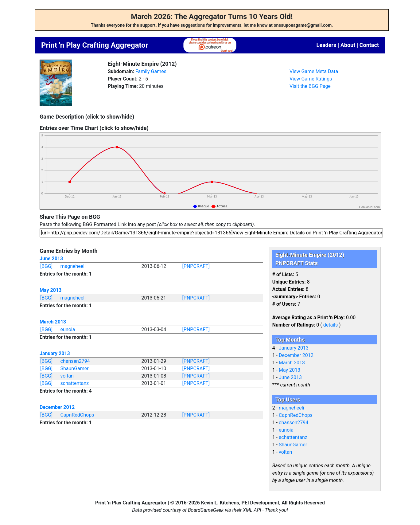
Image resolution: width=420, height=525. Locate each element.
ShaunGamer (75, 368)
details (331, 325)
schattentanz (75, 383)
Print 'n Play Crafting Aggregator (95, 45)
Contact (369, 45)
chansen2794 (75, 361)
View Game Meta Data (314, 71)
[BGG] (46, 266)
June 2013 (51, 259)
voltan (67, 376)
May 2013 (51, 290)
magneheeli (73, 266)
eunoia (68, 329)
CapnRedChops (77, 415)
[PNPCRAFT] (196, 266)
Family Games (151, 71)
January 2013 (55, 353)
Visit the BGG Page (310, 86)
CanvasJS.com (369, 207)
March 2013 (53, 322)
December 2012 (57, 407)
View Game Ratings (311, 79)
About (348, 45)
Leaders (326, 45)
